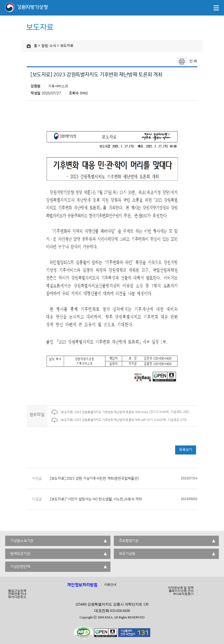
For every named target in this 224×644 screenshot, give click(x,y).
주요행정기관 (129, 541)
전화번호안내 (17, 594)
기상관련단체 (20, 567)
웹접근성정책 (17, 591)
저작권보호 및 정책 (181, 588)
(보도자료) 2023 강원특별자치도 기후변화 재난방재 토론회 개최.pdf (98, 420)
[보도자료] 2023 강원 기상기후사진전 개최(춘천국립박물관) (124, 479)
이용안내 (110, 585)
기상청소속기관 (22, 541)
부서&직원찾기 (183, 594)
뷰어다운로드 (17, 597)
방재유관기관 (20, 554)
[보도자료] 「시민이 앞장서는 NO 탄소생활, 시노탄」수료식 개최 (124, 499)
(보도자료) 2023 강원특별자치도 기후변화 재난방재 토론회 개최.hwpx (100, 412)
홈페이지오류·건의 (181, 591)
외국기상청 (127, 554)
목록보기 (186, 450)
